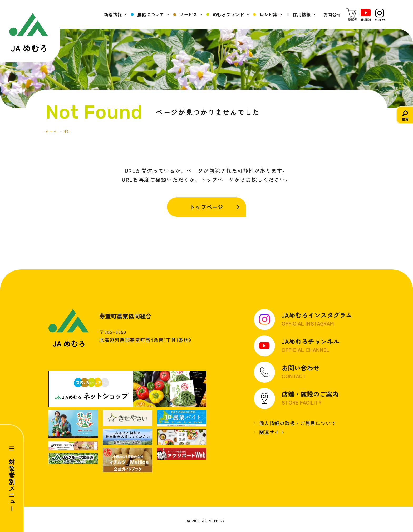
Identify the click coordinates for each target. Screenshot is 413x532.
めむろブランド (228, 14)
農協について (151, 14)
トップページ (207, 207)
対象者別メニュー (12, 485)
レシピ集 (268, 14)
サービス (188, 14)
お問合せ (332, 14)
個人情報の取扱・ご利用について (298, 423)
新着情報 (113, 14)
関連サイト (272, 432)
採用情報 (302, 14)
